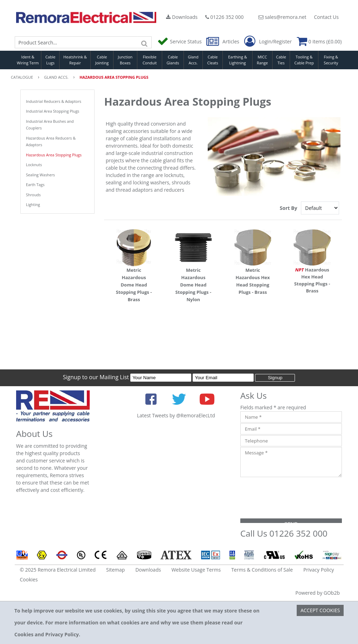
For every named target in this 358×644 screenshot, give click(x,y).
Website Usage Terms (196, 570)
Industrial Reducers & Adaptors (54, 101)
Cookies (29, 579)
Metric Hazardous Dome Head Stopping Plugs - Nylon (193, 285)
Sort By (289, 208)
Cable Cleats (213, 60)
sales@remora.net (282, 17)
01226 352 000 (225, 17)
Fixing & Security (331, 60)
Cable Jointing (102, 60)
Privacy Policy (319, 570)
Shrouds (33, 195)
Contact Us (326, 17)
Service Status (180, 41)
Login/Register (268, 42)
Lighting (33, 204)
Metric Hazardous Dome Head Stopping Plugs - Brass (134, 285)
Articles (223, 41)
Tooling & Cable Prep (304, 60)
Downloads (182, 17)
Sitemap (115, 570)
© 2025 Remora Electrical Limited (58, 570)
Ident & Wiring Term (28, 60)
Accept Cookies (320, 610)
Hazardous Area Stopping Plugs (54, 155)
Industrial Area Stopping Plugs (53, 111)
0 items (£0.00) (319, 41)
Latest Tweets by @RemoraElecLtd (176, 415)
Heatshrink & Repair (75, 60)
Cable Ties (281, 60)
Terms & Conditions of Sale (262, 570)
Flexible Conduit (150, 60)
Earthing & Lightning (237, 60)
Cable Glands (173, 60)
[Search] (145, 42)
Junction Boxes (125, 60)
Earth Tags (35, 185)
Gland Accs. (193, 60)
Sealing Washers (40, 175)
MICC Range (262, 60)
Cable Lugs (50, 60)
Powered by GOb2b (318, 593)
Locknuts (34, 165)
